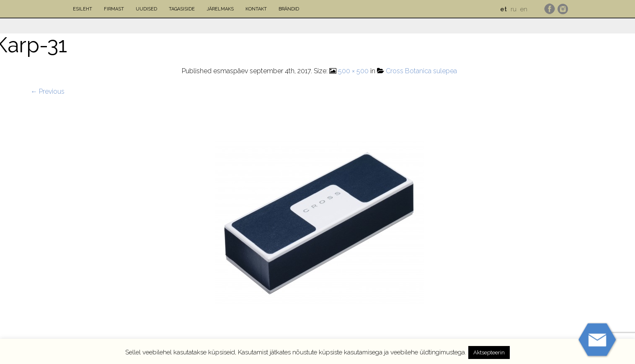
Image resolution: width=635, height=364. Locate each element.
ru (514, 9)
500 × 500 (353, 71)
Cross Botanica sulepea (421, 71)
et (503, 9)
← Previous (48, 91)
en (524, 9)
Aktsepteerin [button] (489, 352)
